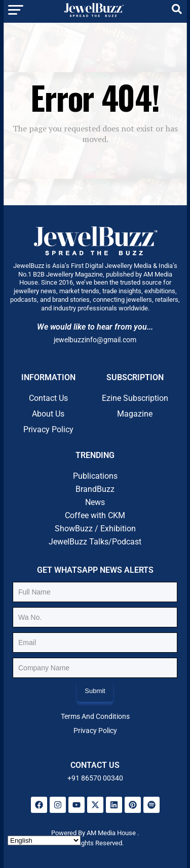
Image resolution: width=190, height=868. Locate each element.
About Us (48, 414)
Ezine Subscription (135, 398)
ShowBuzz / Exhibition (95, 529)
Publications (95, 476)
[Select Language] (44, 840)
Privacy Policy (48, 429)
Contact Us (48, 398)
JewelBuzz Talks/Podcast (95, 542)
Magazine (135, 414)
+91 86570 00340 (95, 778)
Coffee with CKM (95, 515)
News (95, 502)
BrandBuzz (95, 489)
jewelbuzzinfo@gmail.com (95, 340)
